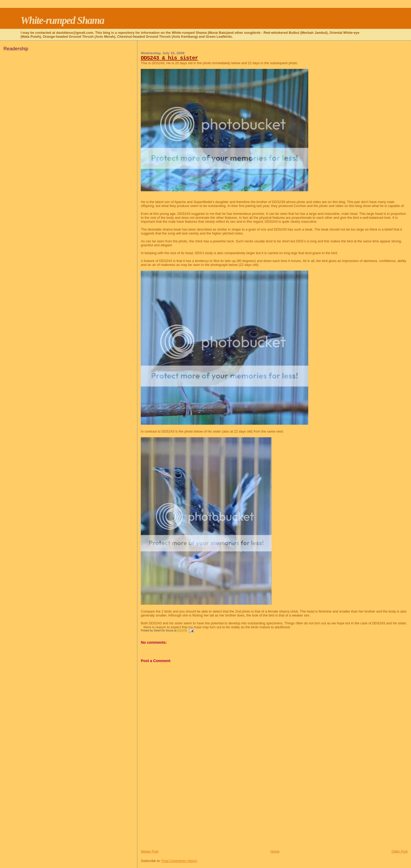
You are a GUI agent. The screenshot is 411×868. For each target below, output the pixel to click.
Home (275, 851)
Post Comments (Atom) (179, 861)
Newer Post (150, 851)
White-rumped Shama (62, 20)
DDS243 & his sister (169, 58)
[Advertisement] (180, 812)
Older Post (400, 851)
